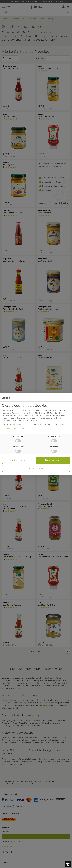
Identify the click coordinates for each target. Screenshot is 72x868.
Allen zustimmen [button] (53, 460)
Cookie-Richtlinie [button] (18, 418)
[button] (68, 864)
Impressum (7, 428)
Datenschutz (19, 428)
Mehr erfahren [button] (36, 469)
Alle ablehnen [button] (19, 460)
